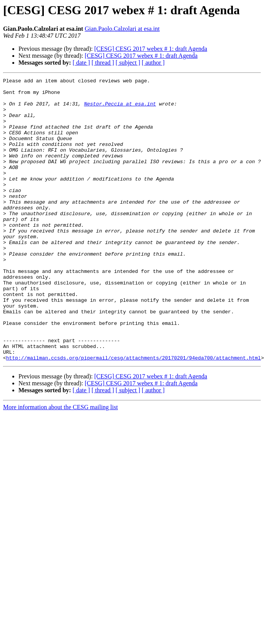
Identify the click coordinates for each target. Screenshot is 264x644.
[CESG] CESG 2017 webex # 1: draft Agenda (151, 49)
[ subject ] (128, 63)
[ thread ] (103, 63)
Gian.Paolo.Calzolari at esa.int (122, 29)
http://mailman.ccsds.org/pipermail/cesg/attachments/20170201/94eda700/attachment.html (134, 414)
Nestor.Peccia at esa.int (120, 109)
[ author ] (153, 63)
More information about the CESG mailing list (61, 464)
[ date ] (81, 63)
